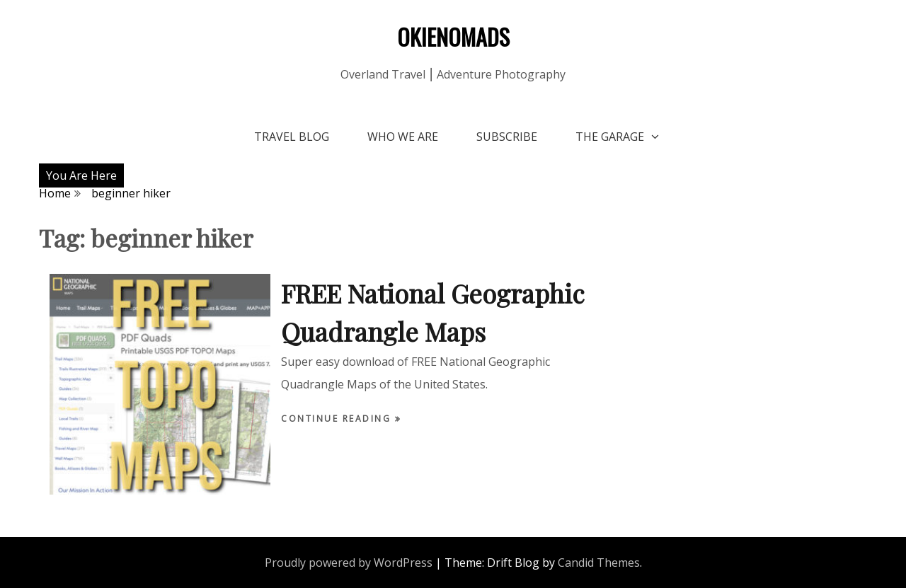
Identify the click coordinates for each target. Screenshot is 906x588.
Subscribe (507, 137)
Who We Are (403, 137)
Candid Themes (599, 563)
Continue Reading (338, 419)
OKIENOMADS (453, 36)
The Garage (610, 137)
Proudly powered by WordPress (349, 563)
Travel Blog (292, 137)
